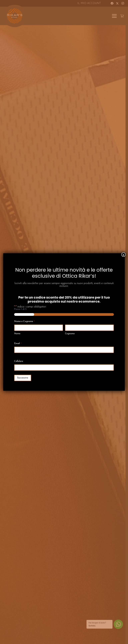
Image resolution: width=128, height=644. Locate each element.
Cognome (70, 334)
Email (18, 344)
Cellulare (19, 361)
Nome (17, 334)
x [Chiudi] (123, 255)
